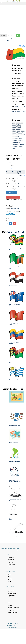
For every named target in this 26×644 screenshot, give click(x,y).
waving (21, 147)
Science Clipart (11, 564)
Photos (10, 576)
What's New (11, 566)
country (14, 133)
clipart (14, 149)
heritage (22, 135)
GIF (7, 189)
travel (23, 131)
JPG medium (8, 181)
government (15, 137)
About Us (10, 605)
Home (8, 39)
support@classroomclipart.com (19, 111)
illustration (15, 147)
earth (14, 125)
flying (21, 139)
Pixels (13, 171)
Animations (11, 578)
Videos (10, 581)
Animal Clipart (11, 559)
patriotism (15, 141)
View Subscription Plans (20, 106)
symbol (14, 127)
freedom (22, 145)
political (21, 141)
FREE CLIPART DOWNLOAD (8, 176)
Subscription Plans (12, 217)
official (19, 127)
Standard (14, 169)
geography (15, 139)
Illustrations (11, 580)
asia (14, 129)
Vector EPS (8, 178)
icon (14, 135)
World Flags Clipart (12, 41)
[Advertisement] (12, 19)
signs (14, 131)
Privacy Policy (11, 611)
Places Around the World (13, 592)
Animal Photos (11, 597)
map (18, 135)
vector (18, 131)
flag (14, 123)
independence (16, 143)
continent (20, 133)
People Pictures (12, 595)
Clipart (12, 39)
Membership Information (13, 607)
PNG (7, 186)
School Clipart (11, 558)
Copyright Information (13, 612)
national (19, 125)
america (18, 129)
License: (8, 169)
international (16, 145)
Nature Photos (11, 590)
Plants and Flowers (12, 593)
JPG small (8, 184)
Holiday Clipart (11, 563)
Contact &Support (12, 609)
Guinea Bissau (20, 123)
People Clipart (11, 561)
